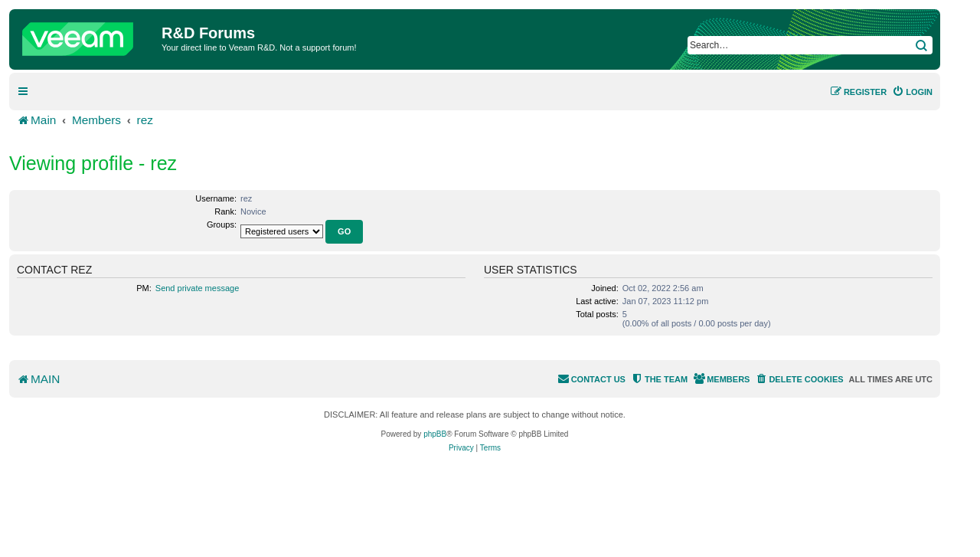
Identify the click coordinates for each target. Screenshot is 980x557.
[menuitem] (912, 92)
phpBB (435, 434)
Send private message (197, 288)
